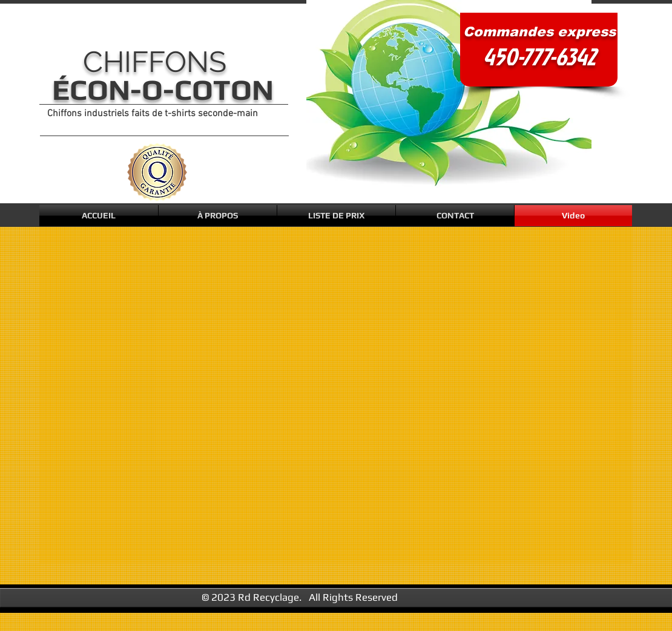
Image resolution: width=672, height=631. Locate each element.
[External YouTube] (340, 398)
